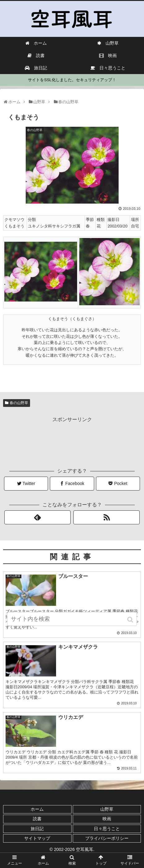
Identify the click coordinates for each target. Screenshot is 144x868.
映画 (107, 819)
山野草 (107, 809)
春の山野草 (19, 403)
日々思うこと (107, 829)
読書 (37, 819)
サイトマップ (37, 838)
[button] (131, 620)
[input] (72, 619)
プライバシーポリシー (107, 838)
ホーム (37, 809)
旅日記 (37, 829)
